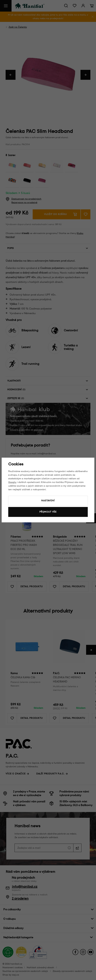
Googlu (12, 482)
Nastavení (48, 501)
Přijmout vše (48, 512)
